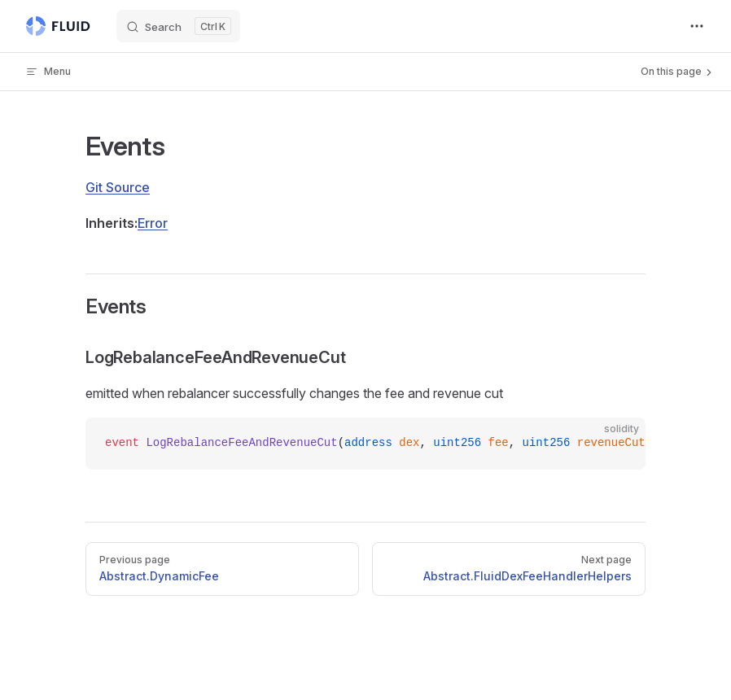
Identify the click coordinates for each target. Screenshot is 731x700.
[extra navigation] (697, 26)
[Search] (178, 26)
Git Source (118, 187)
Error (153, 223)
